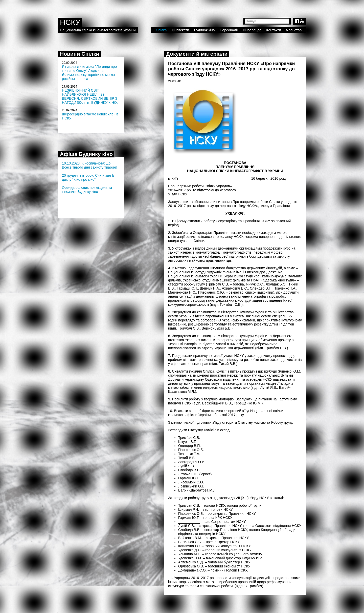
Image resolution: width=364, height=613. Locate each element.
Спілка (161, 30)
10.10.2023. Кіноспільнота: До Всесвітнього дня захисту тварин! (89, 165)
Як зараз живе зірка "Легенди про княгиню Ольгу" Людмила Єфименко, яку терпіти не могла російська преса (89, 73)
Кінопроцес (252, 30)
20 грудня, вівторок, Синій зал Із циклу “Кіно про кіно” (88, 177)
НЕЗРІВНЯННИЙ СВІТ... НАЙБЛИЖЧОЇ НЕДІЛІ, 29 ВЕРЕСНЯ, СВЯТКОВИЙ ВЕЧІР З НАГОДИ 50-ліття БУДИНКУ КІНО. (90, 96)
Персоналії (229, 30)
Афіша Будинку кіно (86, 154)
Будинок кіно (204, 30)
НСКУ (70, 22)
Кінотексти (180, 30)
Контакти (274, 30)
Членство (294, 30)
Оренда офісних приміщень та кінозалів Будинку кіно (87, 190)
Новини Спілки (80, 54)
